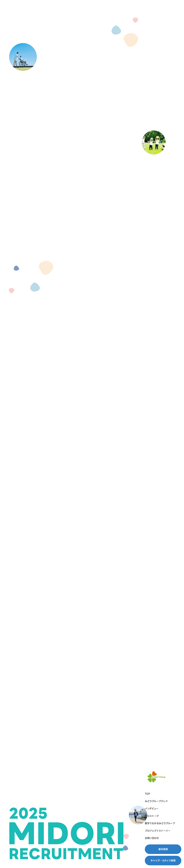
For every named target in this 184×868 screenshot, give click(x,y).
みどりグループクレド (156, 801)
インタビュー (152, 809)
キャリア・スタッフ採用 (163, 861)
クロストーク (152, 816)
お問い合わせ (152, 838)
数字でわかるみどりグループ (160, 823)
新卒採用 (163, 849)
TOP (147, 794)
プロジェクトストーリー (158, 831)
